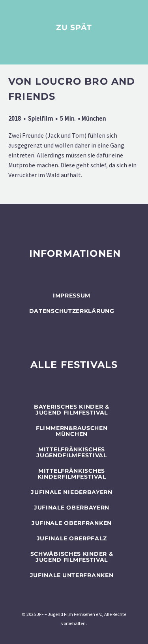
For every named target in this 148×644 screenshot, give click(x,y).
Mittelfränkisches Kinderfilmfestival (72, 474)
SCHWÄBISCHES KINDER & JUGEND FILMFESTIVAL (72, 557)
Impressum (72, 295)
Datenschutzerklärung (72, 311)
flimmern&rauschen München (72, 431)
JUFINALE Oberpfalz (72, 538)
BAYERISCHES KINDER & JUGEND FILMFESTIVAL (72, 410)
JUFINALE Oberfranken (72, 523)
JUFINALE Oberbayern (72, 508)
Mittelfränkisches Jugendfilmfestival (72, 452)
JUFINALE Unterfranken (72, 575)
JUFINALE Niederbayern (72, 492)
